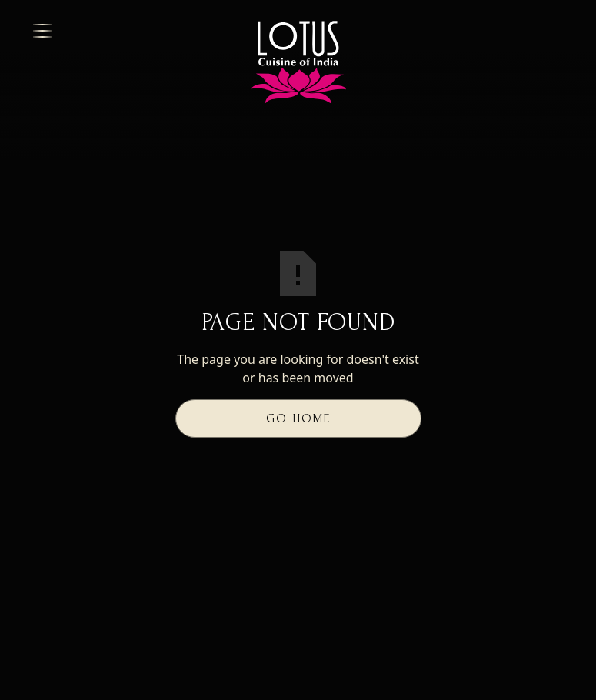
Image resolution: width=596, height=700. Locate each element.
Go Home (298, 418)
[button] (126, 31)
